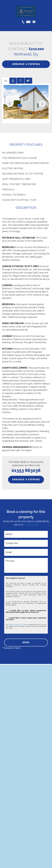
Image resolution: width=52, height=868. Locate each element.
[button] (10, 104)
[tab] (6, 81)
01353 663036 (31, 525)
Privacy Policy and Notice (19, 625)
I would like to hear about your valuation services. (26, 618)
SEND (26, 642)
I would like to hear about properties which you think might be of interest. (26, 611)
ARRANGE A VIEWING (26, 64)
